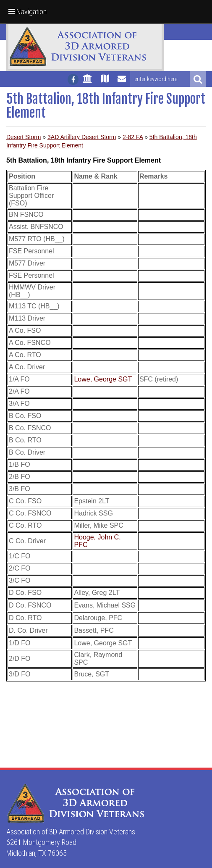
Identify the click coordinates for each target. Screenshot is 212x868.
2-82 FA (133, 137)
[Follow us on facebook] (73, 79)
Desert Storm (24, 137)
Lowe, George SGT (103, 379)
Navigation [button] (27, 12)
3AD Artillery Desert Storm (82, 137)
